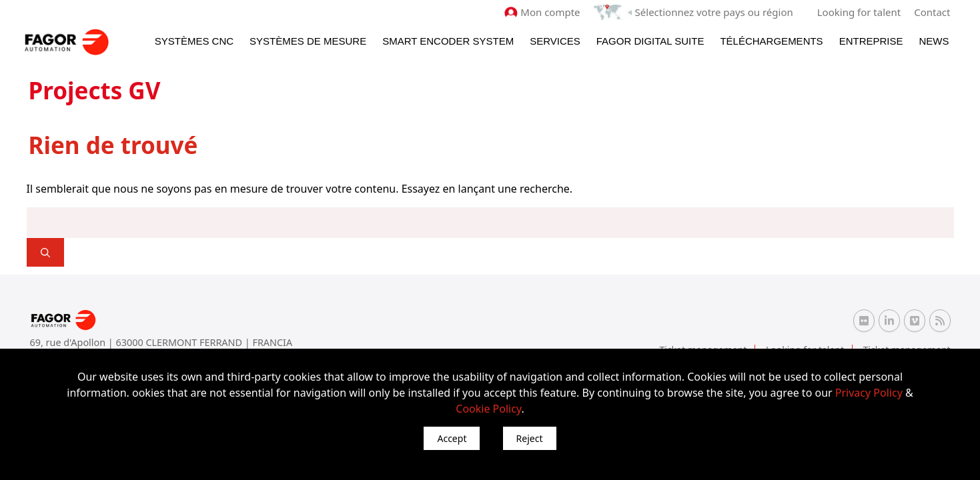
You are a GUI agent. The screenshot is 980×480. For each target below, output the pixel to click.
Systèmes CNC (194, 41)
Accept (452, 438)
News (934, 41)
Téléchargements (771, 41)
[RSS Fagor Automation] (940, 321)
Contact (932, 12)
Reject (530, 438)
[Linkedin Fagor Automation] (889, 321)
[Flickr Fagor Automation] (864, 321)
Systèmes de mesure (308, 41)
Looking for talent (859, 12)
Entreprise (871, 41)
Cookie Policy (488, 409)
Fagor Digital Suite (650, 41)
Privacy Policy (869, 393)
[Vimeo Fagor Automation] (915, 321)
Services (555, 41)
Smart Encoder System (448, 41)
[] (45, 252)
